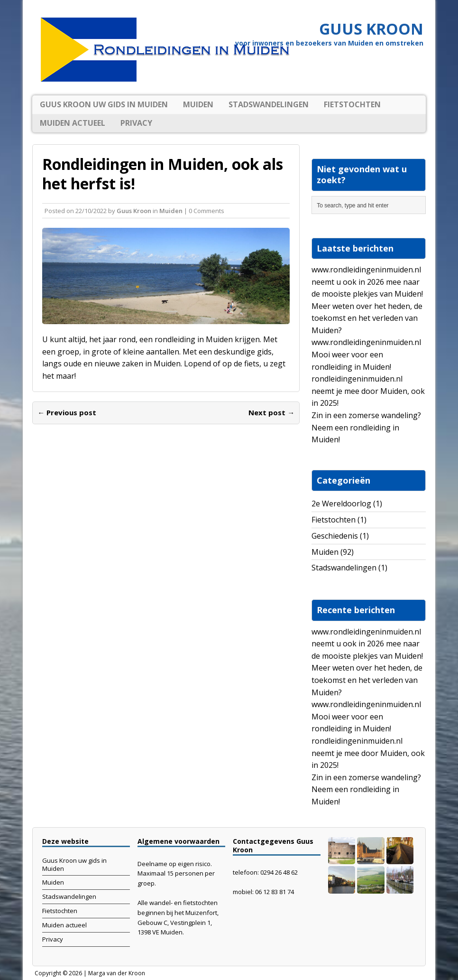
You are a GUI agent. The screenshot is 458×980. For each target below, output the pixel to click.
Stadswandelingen (269, 104)
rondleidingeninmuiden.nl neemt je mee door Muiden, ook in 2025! (368, 391)
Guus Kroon (134, 211)
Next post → (271, 412)
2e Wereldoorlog (341, 504)
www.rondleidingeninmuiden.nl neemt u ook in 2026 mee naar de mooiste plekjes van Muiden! (367, 282)
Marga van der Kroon (117, 973)
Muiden (198, 104)
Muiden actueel (73, 123)
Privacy (136, 123)
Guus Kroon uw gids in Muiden (104, 104)
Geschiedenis (335, 536)
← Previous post (67, 412)
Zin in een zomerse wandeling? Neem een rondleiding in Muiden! (366, 427)
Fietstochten (352, 104)
